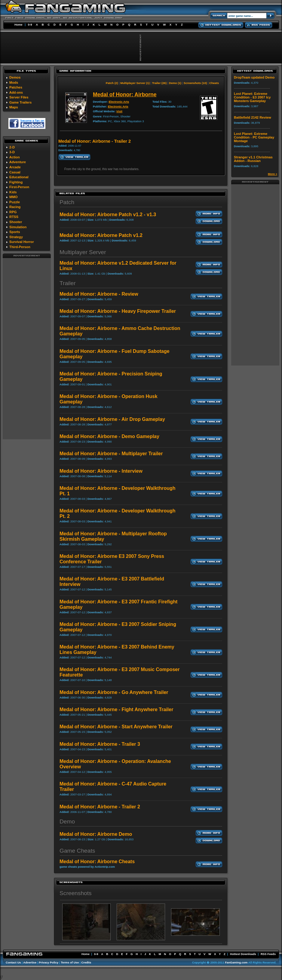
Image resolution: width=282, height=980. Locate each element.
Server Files (19, 97)
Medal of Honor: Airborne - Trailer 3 (100, 744)
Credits (86, 962)
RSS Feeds (268, 954)
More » (273, 174)
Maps (14, 107)
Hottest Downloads (243, 954)
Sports (15, 232)
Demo (67, 821)
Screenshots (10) (195, 83)
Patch (67, 202)
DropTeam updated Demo (254, 77)
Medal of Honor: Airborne (125, 95)
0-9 (30, 25)
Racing (15, 207)
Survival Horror (21, 242)
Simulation (18, 227)
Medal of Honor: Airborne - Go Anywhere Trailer (114, 692)
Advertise (30, 962)
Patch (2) (112, 83)
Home (18, 25)
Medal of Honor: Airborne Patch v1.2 (101, 235)
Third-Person (20, 247)
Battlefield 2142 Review (253, 117)
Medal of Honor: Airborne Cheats (97, 862)
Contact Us (13, 962)
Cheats (214, 83)
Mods (14, 82)
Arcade (15, 167)
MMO (13, 197)
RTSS (14, 217)
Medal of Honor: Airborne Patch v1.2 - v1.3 (108, 215)
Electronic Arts (119, 102)
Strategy (16, 237)
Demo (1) (175, 83)
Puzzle (15, 202)
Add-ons (16, 92)
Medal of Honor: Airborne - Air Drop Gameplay (112, 419)
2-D (12, 147)
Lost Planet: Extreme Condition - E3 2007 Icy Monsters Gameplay (252, 97)
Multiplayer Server (83, 252)
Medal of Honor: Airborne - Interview (101, 471)
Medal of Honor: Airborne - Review (99, 294)
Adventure (18, 162)
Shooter (16, 222)
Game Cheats (77, 851)
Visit (119, 111)
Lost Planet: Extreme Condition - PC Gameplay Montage (254, 137)
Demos (15, 77)
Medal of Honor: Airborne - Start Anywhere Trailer (116, 727)
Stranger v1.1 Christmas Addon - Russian (253, 159)
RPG (13, 212)
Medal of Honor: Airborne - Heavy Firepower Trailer (118, 311)
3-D (12, 152)
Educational (19, 177)
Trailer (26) (159, 83)
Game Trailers (20, 102)
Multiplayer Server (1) (135, 83)
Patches (16, 87)
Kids (13, 192)
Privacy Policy (49, 962)
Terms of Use (70, 962)
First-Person (19, 187)
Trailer (68, 283)
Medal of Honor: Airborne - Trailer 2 (100, 807)
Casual (15, 172)
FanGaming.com (236, 962)
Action (15, 157)
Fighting (16, 182)
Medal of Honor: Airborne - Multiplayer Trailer (111, 454)
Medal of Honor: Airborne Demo (96, 834)
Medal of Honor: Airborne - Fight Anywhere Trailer (116, 709)
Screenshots (76, 893)
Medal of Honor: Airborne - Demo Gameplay (109, 436)
